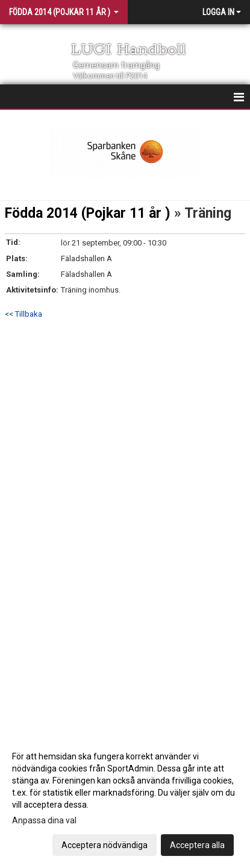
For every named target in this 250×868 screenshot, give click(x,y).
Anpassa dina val (44, 820)
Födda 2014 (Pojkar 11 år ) (88, 213)
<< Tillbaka (23, 314)
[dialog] (125, 800)
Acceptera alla (197, 845)
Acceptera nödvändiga (105, 845)
